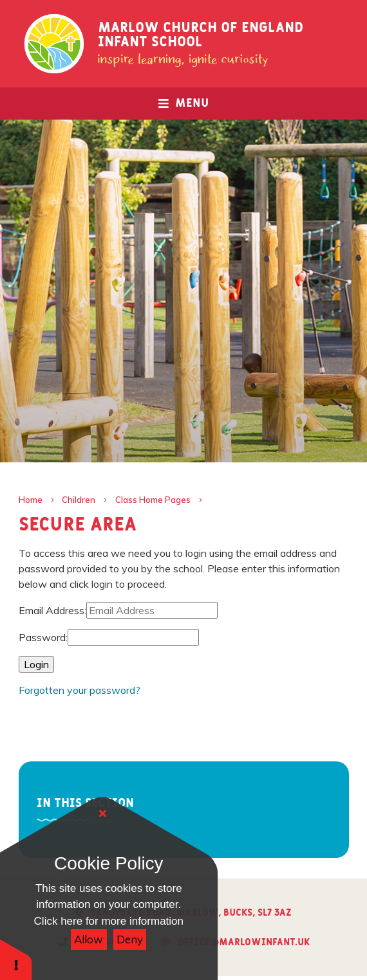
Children (79, 500)
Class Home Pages (153, 500)
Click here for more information (109, 921)
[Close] (103, 813)
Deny (130, 939)
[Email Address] (152, 610)
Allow (89, 939)
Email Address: (52, 610)
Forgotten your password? (80, 690)
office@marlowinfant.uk (244, 942)
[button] (16, 959)
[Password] (133, 637)
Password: (43, 637)
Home (31, 500)
